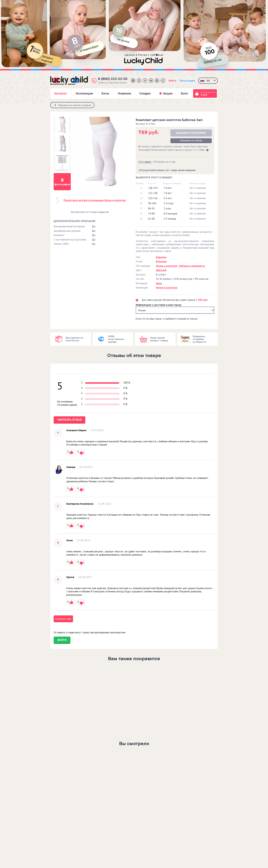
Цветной (161, 270)
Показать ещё (63, 619)
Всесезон (161, 261)
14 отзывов (145, 162)
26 (141, 208)
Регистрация (187, 81)
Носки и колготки (167, 266)
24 (141, 214)
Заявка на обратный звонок (112, 82)
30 (141, 198)
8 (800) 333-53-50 (113, 79)
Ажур (159, 283)
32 (141, 188)
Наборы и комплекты (192, 266)
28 (141, 203)
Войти (172, 81)
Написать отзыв (69, 420)
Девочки (161, 257)
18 (141, 219)
